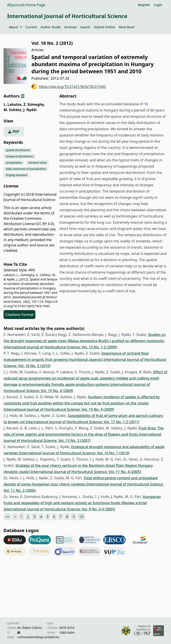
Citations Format (19, 315)
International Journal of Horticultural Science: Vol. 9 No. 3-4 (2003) (59, 509)
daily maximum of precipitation (26, 169)
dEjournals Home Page (26, 5)
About (15, 27)
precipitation (14, 163)
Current (31, 27)
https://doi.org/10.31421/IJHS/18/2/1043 (69, 86)
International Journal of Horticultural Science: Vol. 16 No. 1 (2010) (74, 453)
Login (158, 5)
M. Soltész (13, 110)
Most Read (127, 27)
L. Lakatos (13, 104)
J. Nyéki (30, 110)
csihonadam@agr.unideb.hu (38, 637)
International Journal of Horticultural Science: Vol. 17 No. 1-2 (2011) (83, 422)
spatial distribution (18, 150)
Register (144, 5)
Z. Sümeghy (34, 104)
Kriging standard (16, 175)
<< (7, 517)
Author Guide (51, 27)
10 (81, 517)
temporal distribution (19, 156)
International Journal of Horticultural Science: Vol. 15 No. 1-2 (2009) (60, 347)
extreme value (37, 163)
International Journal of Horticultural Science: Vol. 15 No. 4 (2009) (59, 409)
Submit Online (105, 27)
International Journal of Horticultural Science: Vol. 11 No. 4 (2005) (86, 472)
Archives (70, 27)
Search (85, 27)
